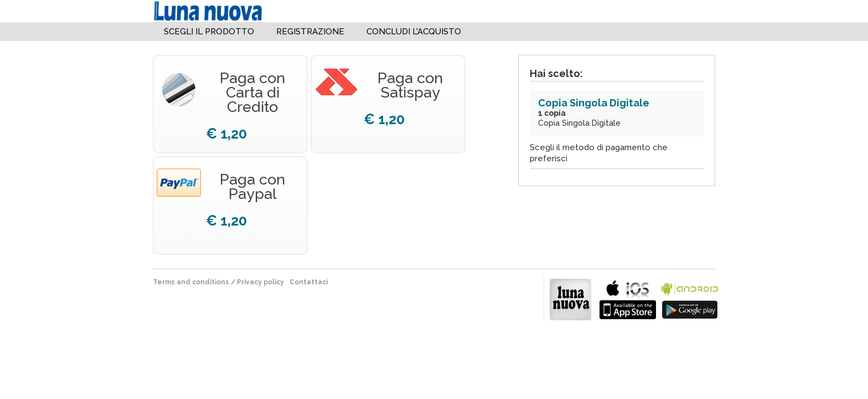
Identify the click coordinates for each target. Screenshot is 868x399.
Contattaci (309, 282)
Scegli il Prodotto (209, 32)
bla (628, 298)
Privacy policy (260, 282)
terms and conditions (191, 282)
